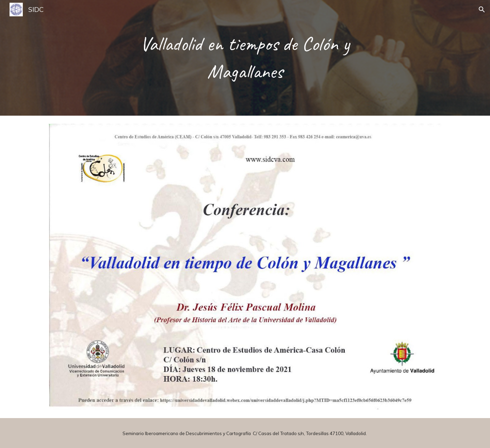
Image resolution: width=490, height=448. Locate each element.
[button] (482, 10)
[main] (245, 58)
